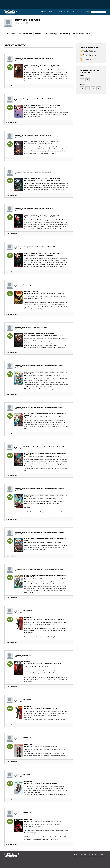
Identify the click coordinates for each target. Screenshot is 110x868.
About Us (83, 854)
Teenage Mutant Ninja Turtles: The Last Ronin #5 (38, 58)
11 (99, 88)
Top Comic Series (89, 51)
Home (76, 854)
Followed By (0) (78, 34)
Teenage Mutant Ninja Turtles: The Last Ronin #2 (38, 172)
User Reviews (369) (26, 34)
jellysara (17, 58)
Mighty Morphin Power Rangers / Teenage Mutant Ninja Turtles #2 (44, 407)
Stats (88, 34)
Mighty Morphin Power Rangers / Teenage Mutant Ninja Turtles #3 (44, 447)
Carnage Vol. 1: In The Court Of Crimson (35, 327)
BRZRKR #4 (27, 775)
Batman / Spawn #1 (29, 285)
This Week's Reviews (46, 12)
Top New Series (89, 59)
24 (87, 88)
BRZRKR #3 (27, 738)
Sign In (87, 12)
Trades (68, 12)
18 (93, 88)
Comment (14, 86)
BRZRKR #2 (27, 700)
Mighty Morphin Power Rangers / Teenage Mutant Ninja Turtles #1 (43, 365)
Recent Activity (11, 34)
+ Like (8, 86)
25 (82, 88)
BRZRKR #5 (27, 813)
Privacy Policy (93, 854)
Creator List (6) (52, 34)
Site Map (102, 854)
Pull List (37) (39, 34)
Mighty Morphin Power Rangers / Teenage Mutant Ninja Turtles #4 (44, 488)
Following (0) (65, 34)
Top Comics (59, 12)
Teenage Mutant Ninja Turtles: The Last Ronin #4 (38, 99)
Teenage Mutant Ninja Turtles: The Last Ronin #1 (38, 208)
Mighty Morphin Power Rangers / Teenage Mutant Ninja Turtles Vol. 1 (44, 569)
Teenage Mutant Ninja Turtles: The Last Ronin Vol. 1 (39, 247)
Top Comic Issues (89, 55)
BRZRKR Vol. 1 (28, 655)
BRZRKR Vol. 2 (28, 611)
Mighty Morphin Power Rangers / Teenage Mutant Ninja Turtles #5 (44, 532)
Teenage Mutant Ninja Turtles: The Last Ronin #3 (38, 135)
